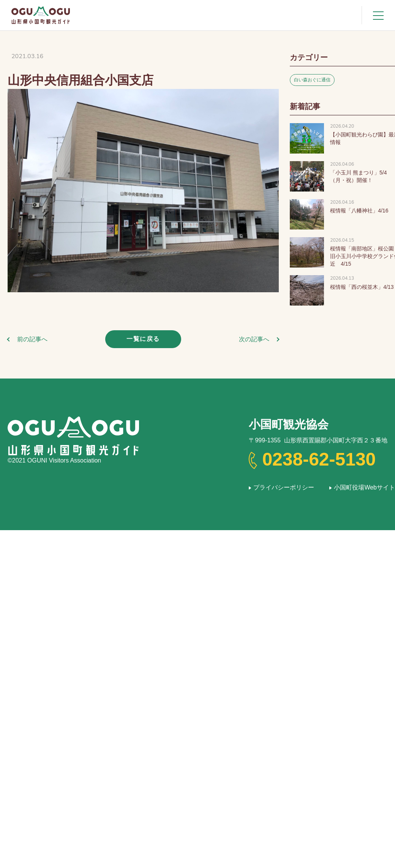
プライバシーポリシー (284, 487)
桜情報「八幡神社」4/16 (359, 211)
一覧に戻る (143, 339)
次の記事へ (254, 339)
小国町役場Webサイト (364, 487)
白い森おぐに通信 (312, 80)
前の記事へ (32, 339)
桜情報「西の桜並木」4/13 (362, 287)
